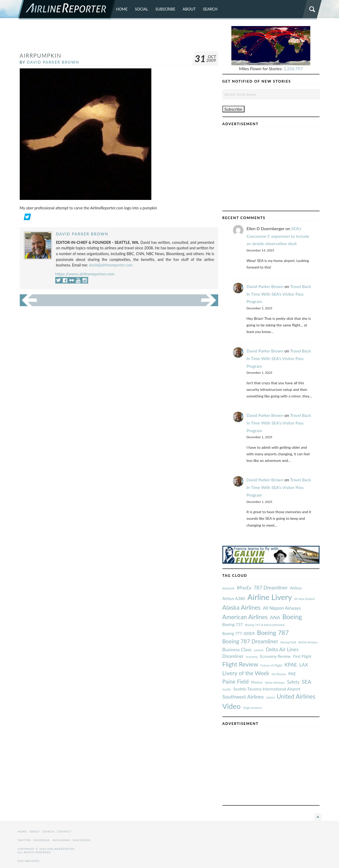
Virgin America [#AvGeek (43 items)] (252, 708)
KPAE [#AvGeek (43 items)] (291, 665)
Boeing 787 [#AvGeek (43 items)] (273, 632)
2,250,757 (293, 69)
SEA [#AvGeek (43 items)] (307, 682)
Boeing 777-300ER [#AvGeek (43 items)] (239, 633)
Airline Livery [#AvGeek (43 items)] (270, 597)
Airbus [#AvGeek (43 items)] (296, 588)
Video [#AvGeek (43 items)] (232, 706)
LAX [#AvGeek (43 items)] (304, 665)
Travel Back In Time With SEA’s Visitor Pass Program (279, 294)
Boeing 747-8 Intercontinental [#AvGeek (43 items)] (265, 625)
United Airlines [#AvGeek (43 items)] (296, 696)
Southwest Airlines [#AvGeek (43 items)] (243, 697)
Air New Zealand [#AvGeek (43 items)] (304, 599)
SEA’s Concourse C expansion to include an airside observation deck (278, 236)
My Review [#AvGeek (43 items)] (279, 674)
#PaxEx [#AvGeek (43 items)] (244, 588)
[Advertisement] (119, 38)
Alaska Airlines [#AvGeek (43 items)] (241, 607)
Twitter (24, 840)
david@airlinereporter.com (111, 265)
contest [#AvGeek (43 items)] (259, 650)
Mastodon (82, 840)
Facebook (42, 840)
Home (122, 9)
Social (141, 9)
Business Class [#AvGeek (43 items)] (237, 650)
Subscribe (165, 9)
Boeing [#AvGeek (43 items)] (292, 617)
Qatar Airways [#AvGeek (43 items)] (275, 682)
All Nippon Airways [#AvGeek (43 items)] (282, 608)
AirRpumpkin (41, 55)
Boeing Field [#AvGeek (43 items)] (288, 642)
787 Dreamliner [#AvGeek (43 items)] (270, 587)
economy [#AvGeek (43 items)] (252, 657)
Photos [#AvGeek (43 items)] (257, 682)
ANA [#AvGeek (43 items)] (275, 617)
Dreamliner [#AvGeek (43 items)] (233, 656)
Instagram (61, 840)
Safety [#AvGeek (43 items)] (293, 682)
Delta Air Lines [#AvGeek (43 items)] (282, 649)
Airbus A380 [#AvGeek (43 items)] (234, 598)
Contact (64, 831)
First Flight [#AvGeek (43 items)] (302, 656)
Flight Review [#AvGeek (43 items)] (240, 664)
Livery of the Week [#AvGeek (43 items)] (246, 673)
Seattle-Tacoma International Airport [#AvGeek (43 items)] (267, 689)
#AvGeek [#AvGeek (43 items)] (228, 588)
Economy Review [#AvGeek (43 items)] (275, 656)
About (189, 9)
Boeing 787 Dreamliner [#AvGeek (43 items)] (250, 641)
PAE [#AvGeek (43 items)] (292, 673)
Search (210, 9)
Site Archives (29, 861)
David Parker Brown (53, 62)
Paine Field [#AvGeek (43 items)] (236, 681)
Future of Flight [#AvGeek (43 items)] (271, 665)
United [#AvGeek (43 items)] (270, 697)
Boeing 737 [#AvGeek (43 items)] (233, 624)
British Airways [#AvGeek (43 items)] (308, 642)
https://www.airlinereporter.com (85, 274)
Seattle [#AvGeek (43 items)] (227, 689)
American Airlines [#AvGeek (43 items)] (245, 617)
